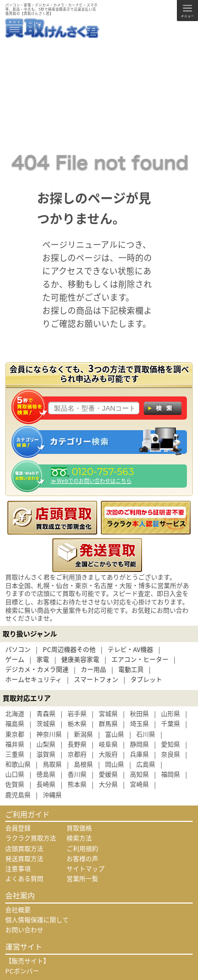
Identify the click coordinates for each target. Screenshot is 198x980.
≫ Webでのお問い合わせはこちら (91, 481)
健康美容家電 (80, 659)
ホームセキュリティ (34, 680)
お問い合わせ (24, 930)
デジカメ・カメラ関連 (37, 669)
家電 (43, 659)
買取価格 (79, 828)
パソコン (18, 649)
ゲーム (15, 659)
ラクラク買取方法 (31, 838)
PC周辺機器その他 (69, 649)
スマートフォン (96, 680)
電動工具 (131, 669)
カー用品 (93, 669)
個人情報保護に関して (37, 920)
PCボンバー (22, 971)
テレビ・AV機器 (130, 649)
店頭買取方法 (24, 849)
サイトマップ (86, 869)
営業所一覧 (82, 879)
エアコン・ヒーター (140, 659)
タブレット (146, 680)
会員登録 (18, 828)
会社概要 (18, 910)
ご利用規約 (82, 849)
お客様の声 (82, 859)
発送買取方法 (24, 859)
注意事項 (18, 869)
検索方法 (79, 838)
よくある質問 (24, 879)
